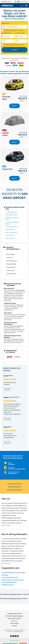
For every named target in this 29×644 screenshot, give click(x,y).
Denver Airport (10, 235)
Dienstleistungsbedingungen (14, 616)
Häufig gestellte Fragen (14, 613)
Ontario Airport (10, 238)
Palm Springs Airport (11, 215)
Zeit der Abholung (6, 33)
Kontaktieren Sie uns (8, 585)
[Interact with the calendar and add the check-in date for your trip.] (8, 36)
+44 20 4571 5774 (24, 1)
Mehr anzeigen (6, 525)
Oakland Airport (10, 230)
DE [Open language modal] (21, 5)
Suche (14, 50)
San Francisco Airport (12, 227)
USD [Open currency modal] (24, 5)
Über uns (15, 621)
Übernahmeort (5, 24)
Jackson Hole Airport (11, 232)
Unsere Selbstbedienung (9, 582)
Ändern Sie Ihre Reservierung (14, 487)
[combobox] (3, 41)
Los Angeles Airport (11, 212)
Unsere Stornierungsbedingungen (14, 490)
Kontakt (15, 626)
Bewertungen (15, 623)
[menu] (26, 5)
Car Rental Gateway (18, 631)
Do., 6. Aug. (20, 36)
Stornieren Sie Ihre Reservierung (15, 484)
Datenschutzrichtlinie (14, 618)
